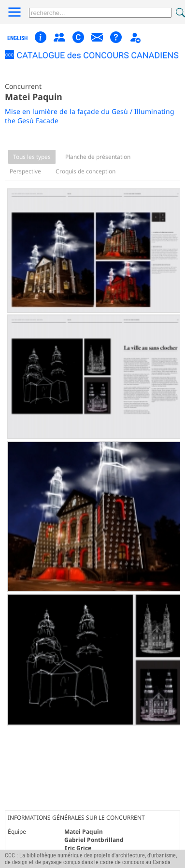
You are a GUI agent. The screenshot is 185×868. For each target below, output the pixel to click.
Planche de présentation (98, 157)
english (17, 38)
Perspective (25, 171)
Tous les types (32, 157)
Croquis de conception (85, 171)
